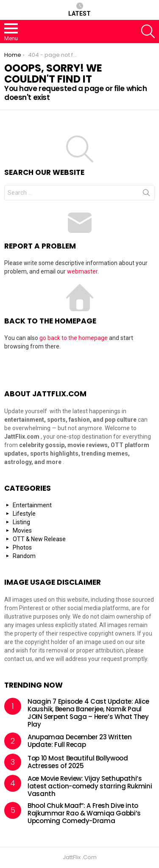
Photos (22, 547)
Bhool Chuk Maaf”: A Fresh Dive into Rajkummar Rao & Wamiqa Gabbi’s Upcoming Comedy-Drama (84, 813)
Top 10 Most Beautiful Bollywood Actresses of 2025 (78, 762)
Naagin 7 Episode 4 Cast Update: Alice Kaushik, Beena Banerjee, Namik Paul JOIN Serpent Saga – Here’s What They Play (88, 713)
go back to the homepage (74, 338)
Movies (22, 531)
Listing (21, 522)
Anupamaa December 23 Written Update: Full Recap (80, 741)
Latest (79, 10)
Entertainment (32, 505)
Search (146, 194)
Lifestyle (24, 514)
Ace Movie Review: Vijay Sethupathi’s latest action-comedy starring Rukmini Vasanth (90, 786)
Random (24, 556)
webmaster (82, 271)
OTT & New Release (39, 539)
